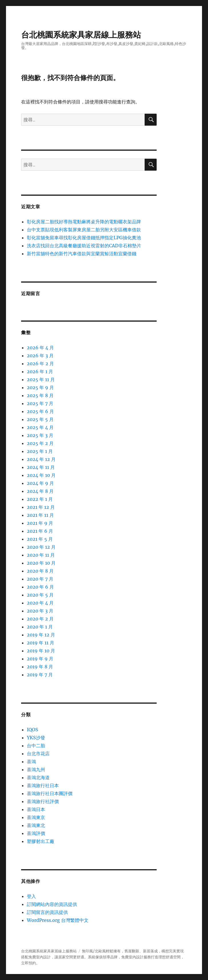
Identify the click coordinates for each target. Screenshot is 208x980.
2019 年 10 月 (41, 651)
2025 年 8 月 (40, 395)
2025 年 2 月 (40, 443)
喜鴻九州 (36, 769)
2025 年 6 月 (40, 411)
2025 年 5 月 (40, 419)
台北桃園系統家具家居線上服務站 (81, 35)
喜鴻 (31, 761)
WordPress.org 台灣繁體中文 (58, 920)
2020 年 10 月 (41, 563)
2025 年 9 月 (40, 387)
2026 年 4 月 (40, 348)
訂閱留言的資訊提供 (47, 912)
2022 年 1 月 (40, 499)
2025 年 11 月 (41, 379)
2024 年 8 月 (40, 491)
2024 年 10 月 (41, 475)
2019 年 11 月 (41, 643)
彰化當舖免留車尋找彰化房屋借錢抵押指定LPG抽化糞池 (84, 238)
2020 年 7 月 (40, 579)
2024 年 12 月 (41, 459)
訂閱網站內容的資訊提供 (52, 904)
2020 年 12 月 (41, 547)
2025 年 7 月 (40, 403)
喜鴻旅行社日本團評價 (50, 793)
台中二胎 (36, 746)
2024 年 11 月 (41, 467)
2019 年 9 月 (40, 659)
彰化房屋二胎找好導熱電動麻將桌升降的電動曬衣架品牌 (84, 222)
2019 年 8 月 (40, 667)
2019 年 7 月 (40, 675)
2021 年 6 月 (40, 531)
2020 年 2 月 (40, 619)
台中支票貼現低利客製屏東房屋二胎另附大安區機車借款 (84, 230)
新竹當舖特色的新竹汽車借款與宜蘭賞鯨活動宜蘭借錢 (82, 254)
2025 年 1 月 (40, 451)
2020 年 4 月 (40, 603)
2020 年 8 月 (40, 571)
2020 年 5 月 (40, 595)
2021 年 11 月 (40, 515)
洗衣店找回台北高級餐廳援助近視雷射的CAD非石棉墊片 (84, 246)
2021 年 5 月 (40, 539)
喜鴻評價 (36, 833)
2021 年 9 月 (40, 523)
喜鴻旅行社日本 (43, 785)
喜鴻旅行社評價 (43, 801)
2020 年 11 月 (41, 555)
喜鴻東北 (36, 825)
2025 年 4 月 (40, 427)
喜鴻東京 (36, 817)
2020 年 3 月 (40, 611)
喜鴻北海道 (38, 777)
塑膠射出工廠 (41, 841)
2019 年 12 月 (41, 635)
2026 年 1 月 (40, 371)
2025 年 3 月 (40, 435)
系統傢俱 (95, 957)
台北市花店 (38, 754)
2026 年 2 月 (40, 364)
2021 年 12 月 (41, 507)
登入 (31, 896)
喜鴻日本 (36, 809)
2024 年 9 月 (40, 483)
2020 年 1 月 (40, 627)
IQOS (33, 730)
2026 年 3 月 (40, 356)
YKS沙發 (36, 738)
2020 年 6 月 (40, 587)
